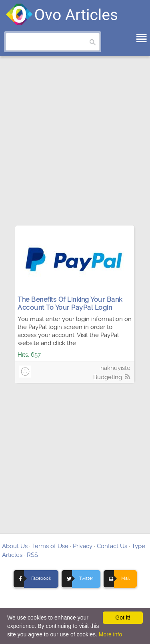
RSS (32, 555)
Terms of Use (50, 546)
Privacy (83, 546)
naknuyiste (115, 368)
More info (110, 634)
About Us (15, 546)
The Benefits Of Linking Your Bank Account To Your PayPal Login (70, 304)
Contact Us (112, 546)
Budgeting (108, 377)
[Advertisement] (75, 145)
